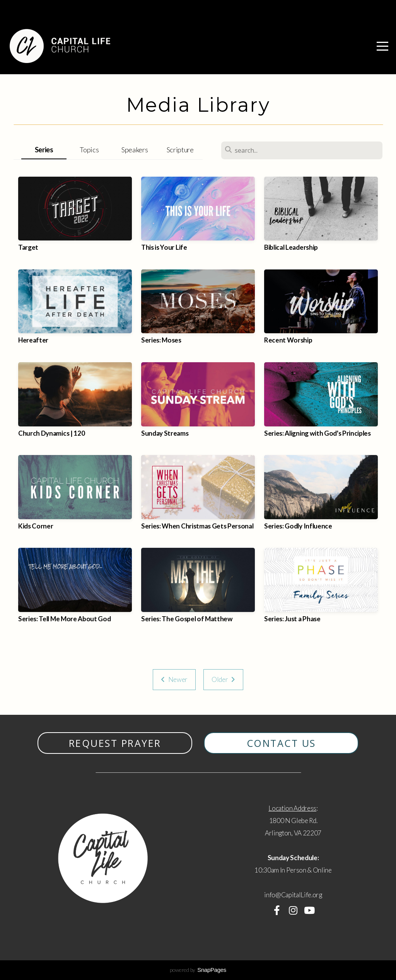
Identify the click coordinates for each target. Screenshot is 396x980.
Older (223, 679)
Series (44, 150)
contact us (281, 743)
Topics (89, 150)
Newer (174, 679)
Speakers (135, 150)
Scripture (180, 150)
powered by (198, 970)
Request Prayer (115, 743)
